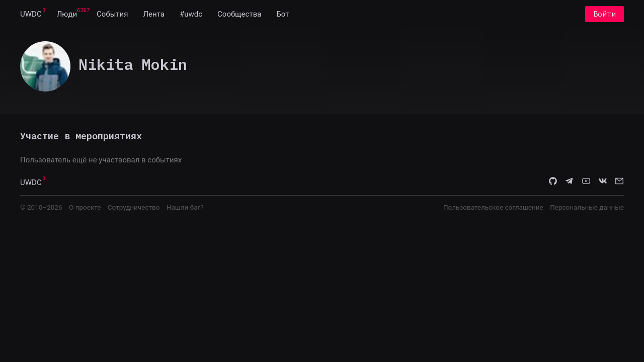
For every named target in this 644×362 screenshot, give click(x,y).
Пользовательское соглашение (493, 207)
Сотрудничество (134, 207)
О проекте (85, 207)
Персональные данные (587, 207)
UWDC (31, 14)
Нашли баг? (185, 207)
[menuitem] (31, 14)
